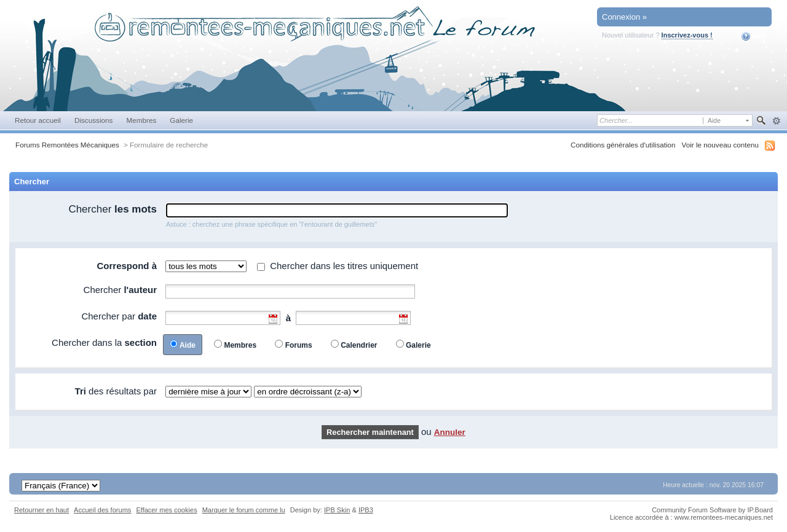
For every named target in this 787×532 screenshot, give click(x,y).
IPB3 (366, 510)
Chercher (113, 209)
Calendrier (359, 345)
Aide (754, 36)
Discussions (94, 120)
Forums (299, 345)
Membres (141, 120)
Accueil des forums (102, 510)
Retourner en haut (42, 510)
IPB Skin (337, 510)
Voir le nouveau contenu (720, 145)
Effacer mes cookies (166, 510)
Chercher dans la (104, 342)
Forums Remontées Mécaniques (67, 145)
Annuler (450, 432)
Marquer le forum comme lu (244, 510)
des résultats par (116, 391)
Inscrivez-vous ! (687, 35)
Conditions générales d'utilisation (623, 145)
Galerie (181, 120)
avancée (776, 121)
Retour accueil (38, 120)
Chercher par (119, 316)
